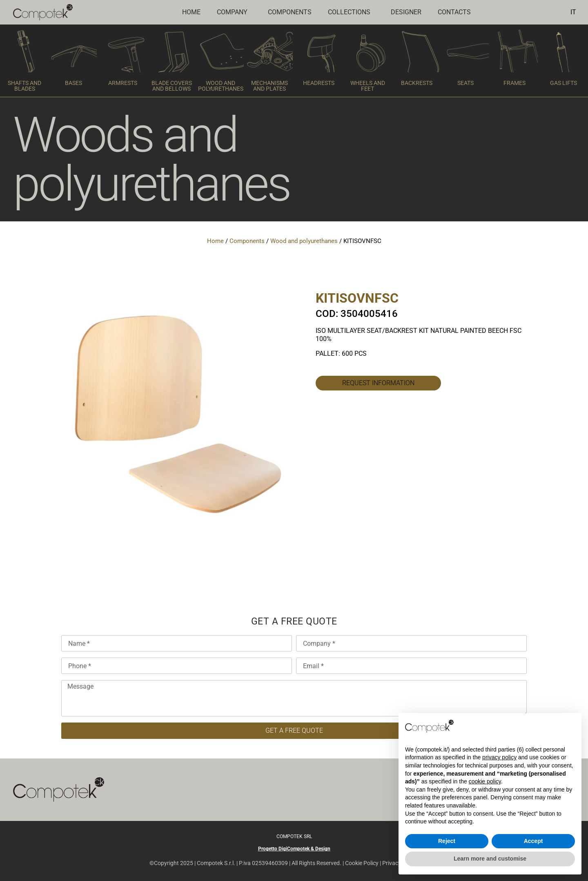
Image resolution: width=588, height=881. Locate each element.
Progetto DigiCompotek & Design (294, 849)
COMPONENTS (290, 12)
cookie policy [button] (485, 781)
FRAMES (514, 83)
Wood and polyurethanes (304, 241)
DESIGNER (406, 12)
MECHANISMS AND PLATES (269, 86)
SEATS (465, 83)
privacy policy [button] (499, 757)
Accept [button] (533, 841)
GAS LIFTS (563, 83)
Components (247, 241)
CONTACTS (454, 12)
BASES (73, 83)
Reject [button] (447, 841)
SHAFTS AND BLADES (24, 86)
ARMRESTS (123, 83)
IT (573, 12)
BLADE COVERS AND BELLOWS (172, 86)
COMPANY (234, 12)
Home (191, 12)
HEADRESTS (319, 83)
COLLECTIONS (351, 12)
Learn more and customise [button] (490, 859)
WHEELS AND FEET (368, 86)
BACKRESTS (417, 83)
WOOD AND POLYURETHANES (221, 86)
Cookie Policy (362, 863)
